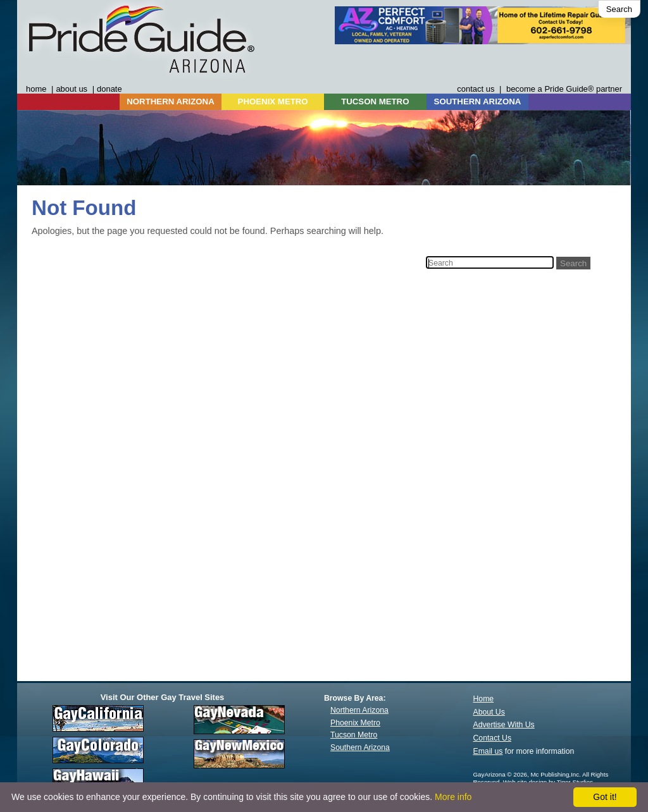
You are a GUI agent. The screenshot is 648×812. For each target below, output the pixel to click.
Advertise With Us (504, 725)
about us (72, 89)
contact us (476, 89)
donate (109, 89)
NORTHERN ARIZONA (170, 101)
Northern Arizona (359, 710)
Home (484, 699)
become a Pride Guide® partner (564, 89)
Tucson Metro (354, 735)
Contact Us (493, 738)
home (36, 89)
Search (619, 9)
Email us (488, 751)
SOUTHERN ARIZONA (478, 101)
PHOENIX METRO (273, 101)
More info (453, 797)
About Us (489, 712)
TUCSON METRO (375, 101)
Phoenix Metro (355, 723)
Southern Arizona (360, 747)
